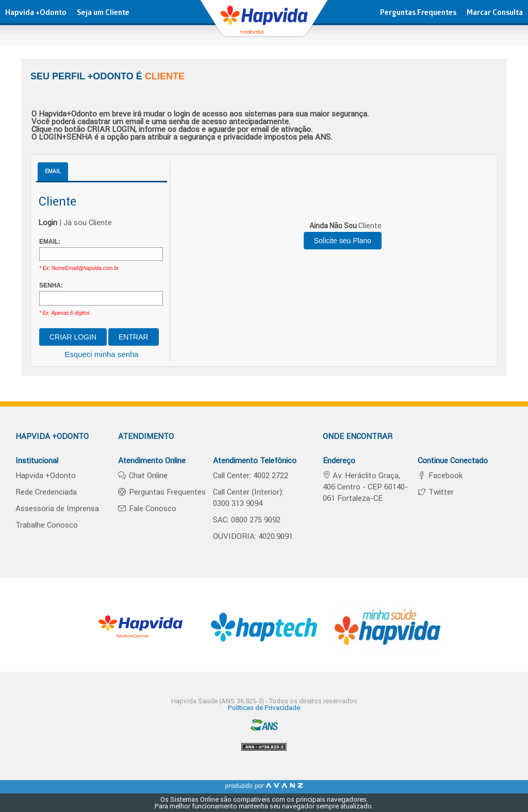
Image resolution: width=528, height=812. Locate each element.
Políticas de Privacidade (264, 708)
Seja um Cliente (103, 13)
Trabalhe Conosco (47, 525)
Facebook (444, 475)
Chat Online (147, 475)
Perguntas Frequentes (418, 13)
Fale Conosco (152, 508)
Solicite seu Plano (343, 241)
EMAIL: (50, 242)
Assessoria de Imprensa (57, 508)
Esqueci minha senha (101, 354)
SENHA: (51, 285)
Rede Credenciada (46, 492)
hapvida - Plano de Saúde (264, 23)
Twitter (440, 492)
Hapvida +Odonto (36, 13)
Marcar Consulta (495, 13)
